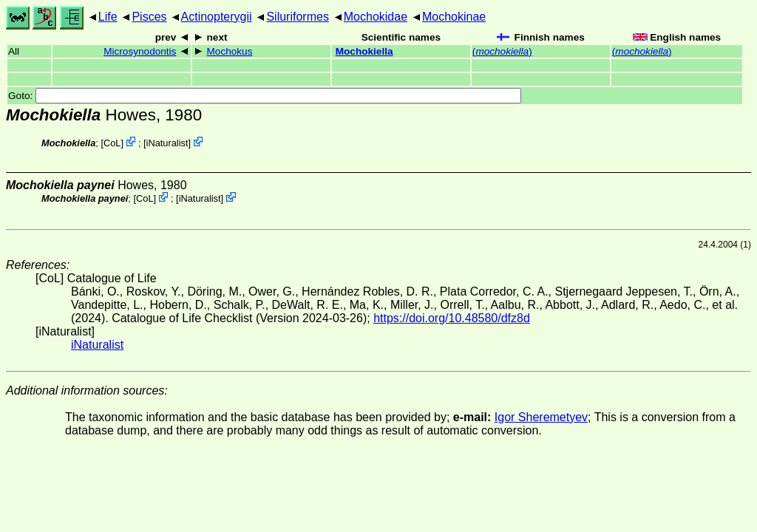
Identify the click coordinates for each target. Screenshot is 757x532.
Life (108, 17)
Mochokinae (454, 17)
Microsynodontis (140, 51)
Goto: (265, 96)
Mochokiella (364, 51)
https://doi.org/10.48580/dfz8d (452, 318)
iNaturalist (167, 143)
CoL (112, 143)
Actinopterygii (217, 17)
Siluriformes (297, 17)
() (502, 51)
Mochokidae (376, 17)
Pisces (149, 17)
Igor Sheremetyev (541, 417)
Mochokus (230, 51)
